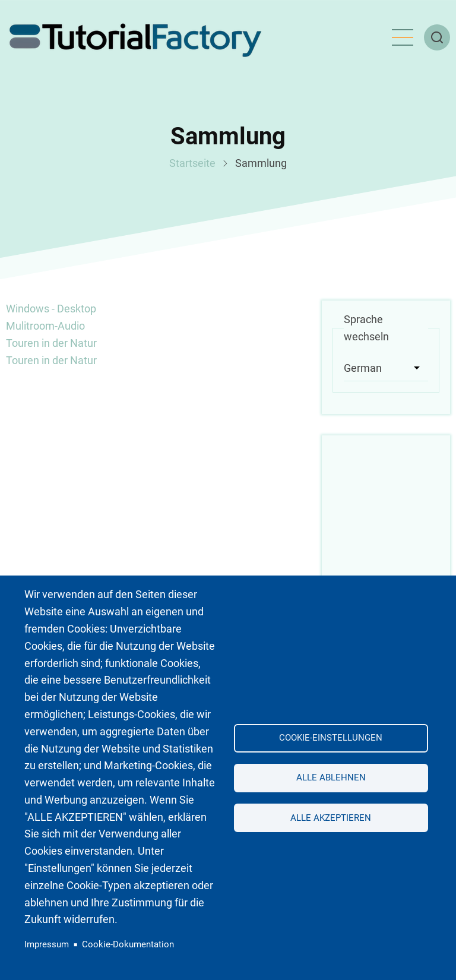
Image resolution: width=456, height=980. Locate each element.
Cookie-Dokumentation (128, 944)
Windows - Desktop (51, 309)
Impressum (47, 944)
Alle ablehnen (331, 777)
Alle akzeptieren (331, 818)
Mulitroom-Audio (45, 326)
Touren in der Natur (51, 343)
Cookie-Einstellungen (331, 738)
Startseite (192, 163)
